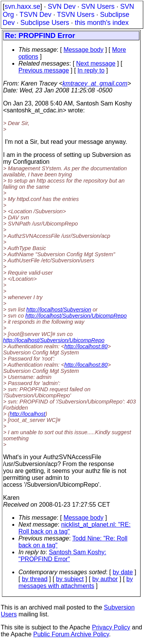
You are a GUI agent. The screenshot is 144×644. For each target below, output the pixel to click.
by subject (70, 579)
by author (105, 579)
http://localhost (27, 414)
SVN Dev (61, 7)
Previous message (44, 70)
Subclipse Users (45, 23)
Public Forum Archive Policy (71, 634)
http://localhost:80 (86, 346)
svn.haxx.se (22, 7)
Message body (83, 50)
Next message (96, 63)
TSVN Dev (36, 15)
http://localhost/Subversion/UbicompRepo (76, 316)
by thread (35, 579)
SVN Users (98, 7)
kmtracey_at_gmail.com (95, 83)
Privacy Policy (111, 627)
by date (122, 572)
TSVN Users (76, 15)
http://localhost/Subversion (59, 310)
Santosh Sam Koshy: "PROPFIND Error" (62, 556)
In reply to (91, 70)
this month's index (102, 23)
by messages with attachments (76, 582)
